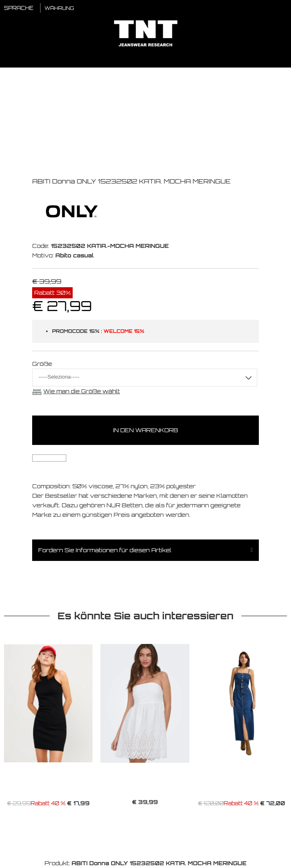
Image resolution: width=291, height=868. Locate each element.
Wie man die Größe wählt (82, 391)
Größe (42, 364)
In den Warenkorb (145, 430)
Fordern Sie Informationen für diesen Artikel (105, 550)
